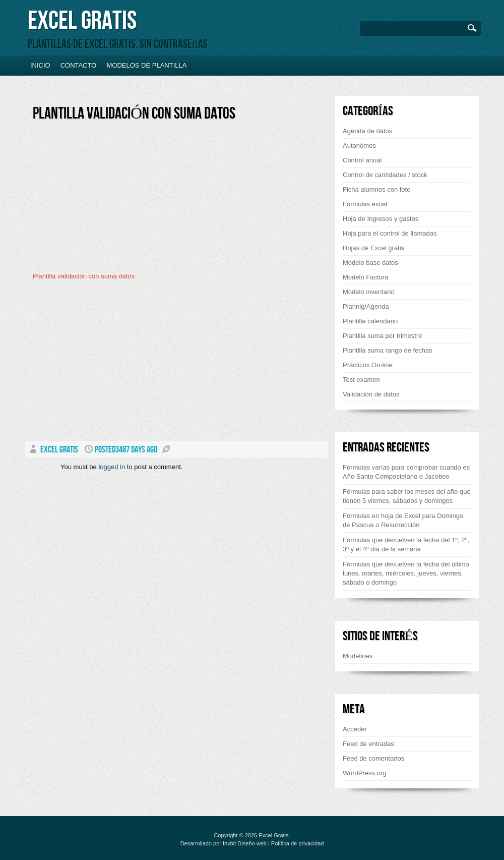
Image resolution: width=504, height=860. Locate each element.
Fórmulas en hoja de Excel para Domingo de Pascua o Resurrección (403, 520)
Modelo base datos (370, 263)
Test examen (361, 380)
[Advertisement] (117, 200)
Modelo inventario (369, 292)
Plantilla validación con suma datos (134, 114)
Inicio (40, 65)
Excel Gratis (82, 21)
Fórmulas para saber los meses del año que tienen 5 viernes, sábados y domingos (407, 496)
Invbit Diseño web (245, 843)
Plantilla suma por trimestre (383, 336)
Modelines (358, 656)
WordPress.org (364, 773)
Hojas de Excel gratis (373, 248)
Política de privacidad (298, 843)
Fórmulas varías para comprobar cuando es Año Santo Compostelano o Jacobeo (406, 472)
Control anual (362, 160)
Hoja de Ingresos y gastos (381, 219)
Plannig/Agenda (366, 306)
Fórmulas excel (365, 204)
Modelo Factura (365, 277)
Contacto (79, 65)
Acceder (355, 729)
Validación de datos (371, 394)
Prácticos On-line (368, 365)
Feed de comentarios (373, 758)
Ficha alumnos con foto (376, 189)
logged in (112, 467)
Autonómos (359, 146)
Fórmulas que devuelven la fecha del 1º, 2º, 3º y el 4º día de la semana (406, 544)
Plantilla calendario (370, 321)
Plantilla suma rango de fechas (388, 350)
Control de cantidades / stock (385, 175)
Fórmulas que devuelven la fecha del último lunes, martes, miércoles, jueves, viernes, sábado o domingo (406, 573)
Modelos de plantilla (146, 65)
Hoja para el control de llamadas (390, 233)
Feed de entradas (368, 744)
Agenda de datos (367, 131)
